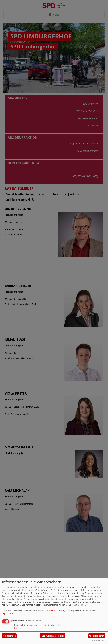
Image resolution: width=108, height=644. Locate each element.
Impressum (7, 614)
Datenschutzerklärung (55, 611)
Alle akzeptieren (97, 636)
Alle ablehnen (9, 636)
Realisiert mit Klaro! (98, 641)
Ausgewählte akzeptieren (53, 636)
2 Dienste (16, 628)
